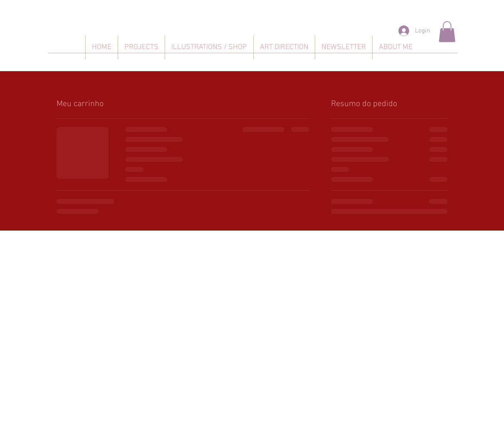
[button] (447, 32)
